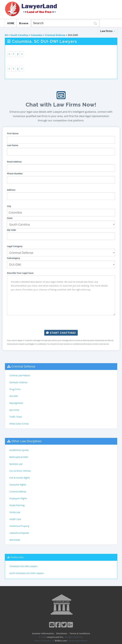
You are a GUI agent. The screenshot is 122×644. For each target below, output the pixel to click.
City (9, 206)
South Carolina (19, 35)
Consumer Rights (18, 485)
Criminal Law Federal (20, 375)
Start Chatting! (61, 333)
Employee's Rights (18, 498)
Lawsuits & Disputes (19, 533)
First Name (13, 133)
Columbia (36, 35)
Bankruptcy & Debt (19, 457)
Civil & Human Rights (20, 478)
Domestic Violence (18, 382)
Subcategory (14, 258)
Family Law (15, 512)
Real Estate (15, 540)
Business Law (16, 464)
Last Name (13, 145)
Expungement (16, 403)
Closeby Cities (17, 557)
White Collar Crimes (19, 424)
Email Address (14, 162)
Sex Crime (14, 410)
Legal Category (15, 246)
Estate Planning (17, 505)
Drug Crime (15, 389)
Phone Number (15, 173)
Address (11, 190)
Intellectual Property (19, 526)
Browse (24, 23)
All (6, 35)
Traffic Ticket (16, 417)
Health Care (15, 519)
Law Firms (108, 31)
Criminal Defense (55, 35)
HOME (11, 23)
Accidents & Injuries (19, 450)
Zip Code (12, 230)
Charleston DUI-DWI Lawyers (23, 566)
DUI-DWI (14, 396)
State (10, 218)
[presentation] (61, 323)
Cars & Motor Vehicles (20, 471)
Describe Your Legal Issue (20, 273)
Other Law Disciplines (26, 441)
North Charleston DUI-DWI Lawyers (27, 573)
